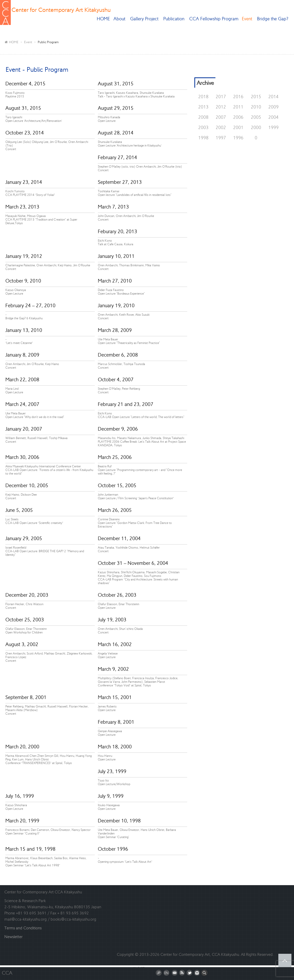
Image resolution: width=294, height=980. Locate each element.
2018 (203, 97)
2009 (273, 107)
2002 (221, 128)
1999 (273, 128)
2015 (256, 97)
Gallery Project (145, 19)
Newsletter (13, 937)
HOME (103, 19)
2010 (256, 107)
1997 (221, 138)
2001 (238, 128)
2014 (273, 97)
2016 (238, 97)
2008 (203, 117)
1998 (203, 138)
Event (248, 19)
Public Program (48, 42)
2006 (238, 117)
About (120, 19)
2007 (221, 117)
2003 (203, 128)
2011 (238, 107)
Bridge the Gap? (273, 19)
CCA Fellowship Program (214, 19)
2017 (221, 97)
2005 (256, 117)
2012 (221, 107)
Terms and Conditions (23, 928)
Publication (174, 19)
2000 (256, 128)
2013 (203, 107)
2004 (273, 117)
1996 (238, 138)
